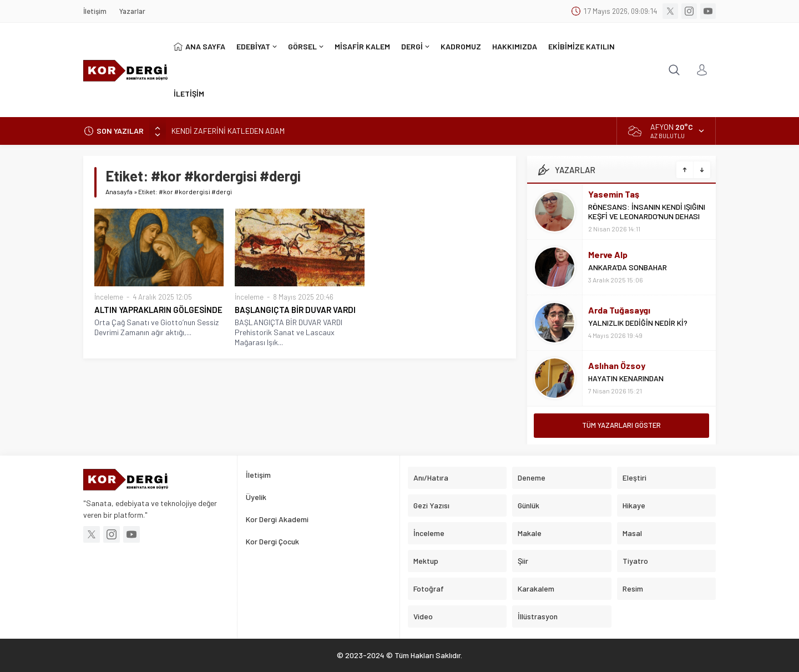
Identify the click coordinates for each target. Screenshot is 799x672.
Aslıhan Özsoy (617, 365)
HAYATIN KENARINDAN (626, 378)
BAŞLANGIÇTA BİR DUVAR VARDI (295, 310)
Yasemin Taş (614, 194)
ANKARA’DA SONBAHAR (628, 267)
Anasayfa (119, 191)
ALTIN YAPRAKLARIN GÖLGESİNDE (158, 310)
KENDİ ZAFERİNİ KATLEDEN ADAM (228, 131)
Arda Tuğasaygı (619, 310)
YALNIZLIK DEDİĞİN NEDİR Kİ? (638, 323)
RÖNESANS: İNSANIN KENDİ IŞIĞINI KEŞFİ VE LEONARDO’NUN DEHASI (647, 211)
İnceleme (109, 297)
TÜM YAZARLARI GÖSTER (621, 425)
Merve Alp (608, 254)
